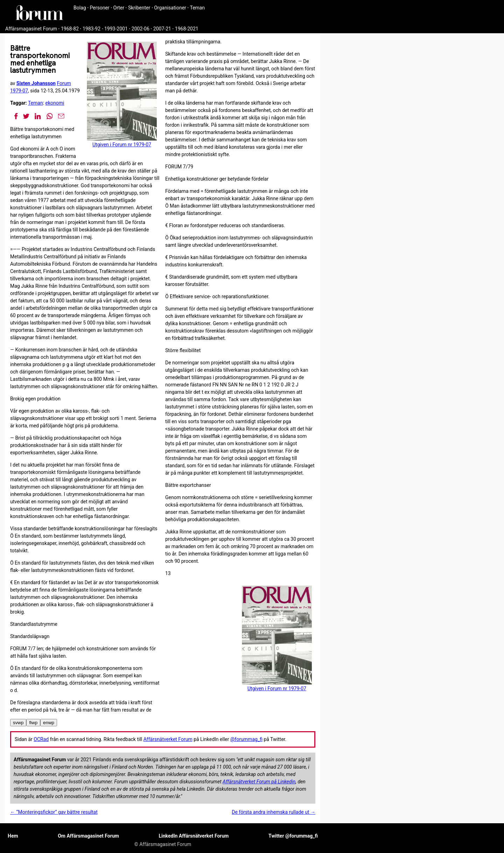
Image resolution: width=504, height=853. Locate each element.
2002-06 (141, 29)
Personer (100, 8)
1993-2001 (116, 29)
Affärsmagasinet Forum (31, 29)
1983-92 (92, 29)
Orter (119, 8)
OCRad (41, 739)
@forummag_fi (246, 739)
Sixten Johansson (36, 83)
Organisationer (170, 8)
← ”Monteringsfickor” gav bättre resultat (54, 812)
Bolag (80, 8)
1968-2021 (187, 29)
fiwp (33, 723)
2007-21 (162, 29)
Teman (197, 8)
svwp (18, 723)
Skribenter (139, 8)
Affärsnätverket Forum (168, 739)
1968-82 (70, 29)
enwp (49, 723)
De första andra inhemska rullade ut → (274, 812)
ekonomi (55, 103)
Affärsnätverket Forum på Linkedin (259, 782)
